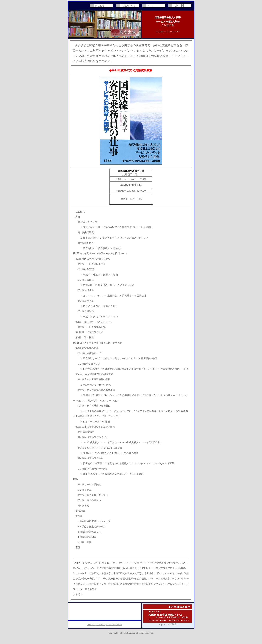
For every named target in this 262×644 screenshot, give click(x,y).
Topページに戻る (168, 624)
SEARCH (101, 624)
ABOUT (91, 624)
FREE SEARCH (114, 624)
